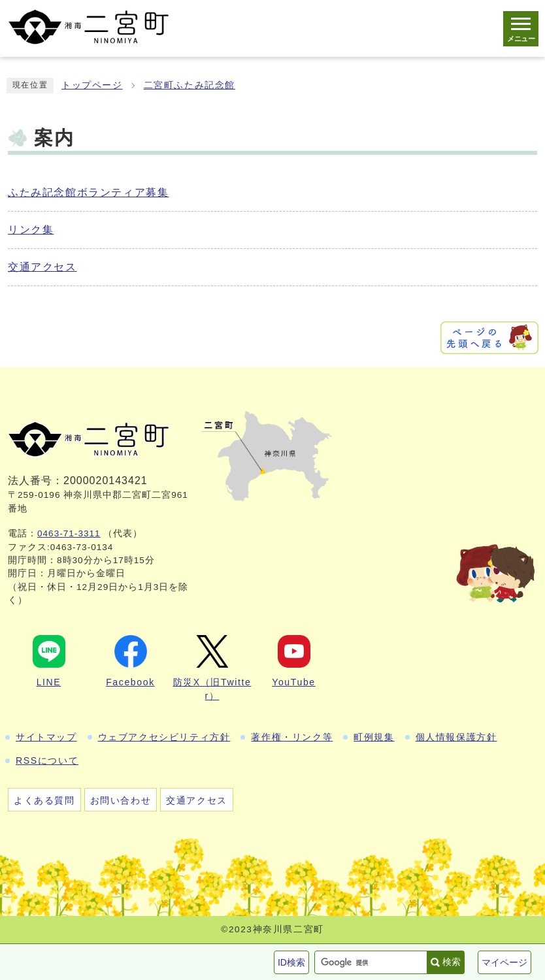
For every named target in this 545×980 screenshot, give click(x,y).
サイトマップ (46, 737)
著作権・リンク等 (292, 737)
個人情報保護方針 (456, 737)
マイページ (504, 962)
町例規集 (374, 737)
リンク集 (31, 230)
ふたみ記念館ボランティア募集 (88, 192)
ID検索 (291, 962)
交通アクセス (42, 267)
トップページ (92, 85)
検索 (452, 962)
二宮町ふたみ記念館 (190, 85)
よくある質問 (44, 800)
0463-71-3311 (69, 533)
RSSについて (47, 760)
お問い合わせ (121, 800)
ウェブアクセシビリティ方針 (164, 737)
